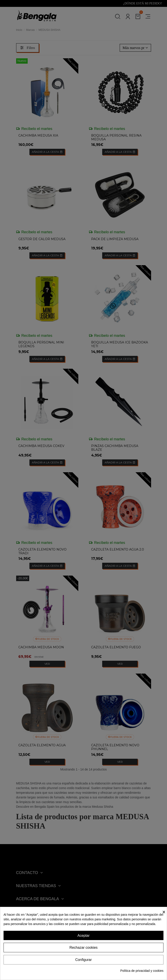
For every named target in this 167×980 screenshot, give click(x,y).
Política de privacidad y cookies (142, 971)
